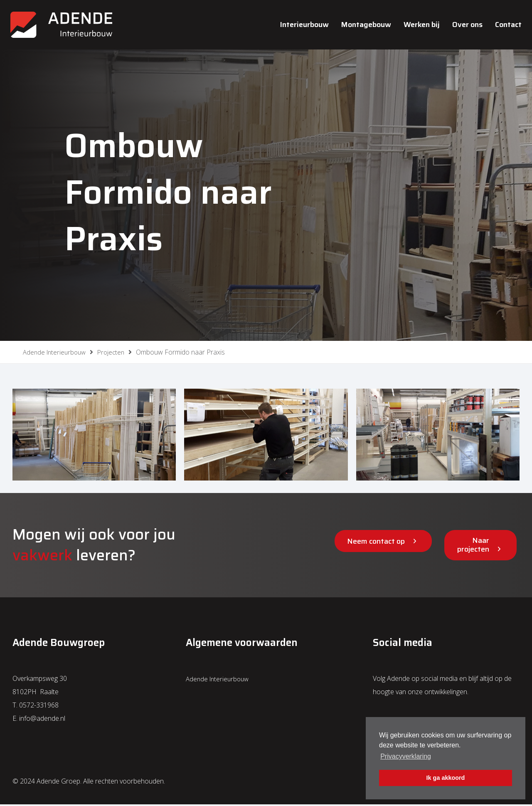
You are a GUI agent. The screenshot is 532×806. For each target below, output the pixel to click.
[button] (383, 543)
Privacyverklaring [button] (406, 756)
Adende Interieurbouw (219, 680)
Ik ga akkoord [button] (446, 778)
